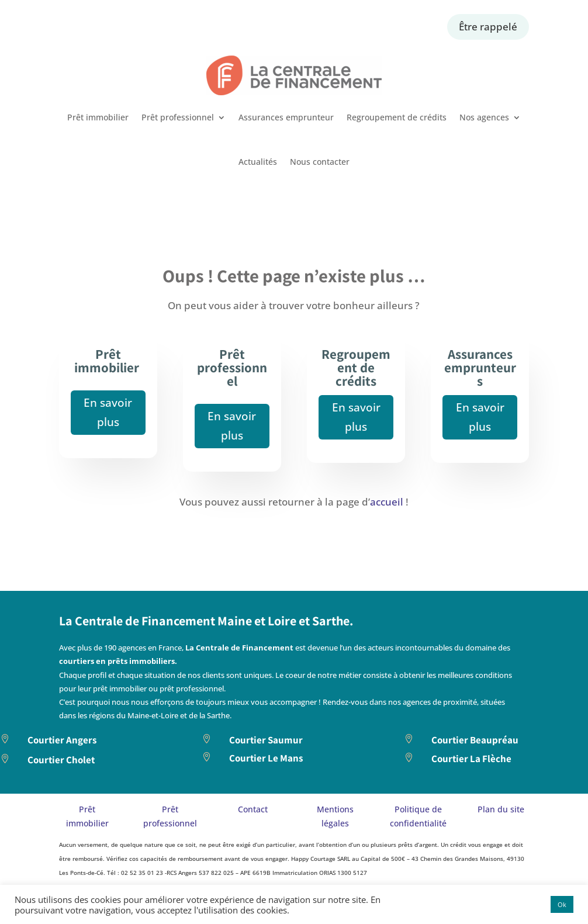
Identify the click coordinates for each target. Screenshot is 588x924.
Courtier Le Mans (266, 758)
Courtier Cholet (61, 760)
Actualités (258, 162)
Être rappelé (488, 27)
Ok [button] (562, 904)
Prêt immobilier (98, 117)
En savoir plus (108, 412)
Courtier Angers (62, 740)
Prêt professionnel (178, 117)
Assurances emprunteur (286, 117)
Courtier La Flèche (471, 759)
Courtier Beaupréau (475, 740)
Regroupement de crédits (397, 117)
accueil (387, 502)
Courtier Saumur (266, 740)
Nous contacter (320, 162)
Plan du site (501, 809)
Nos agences (484, 117)
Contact (253, 809)
